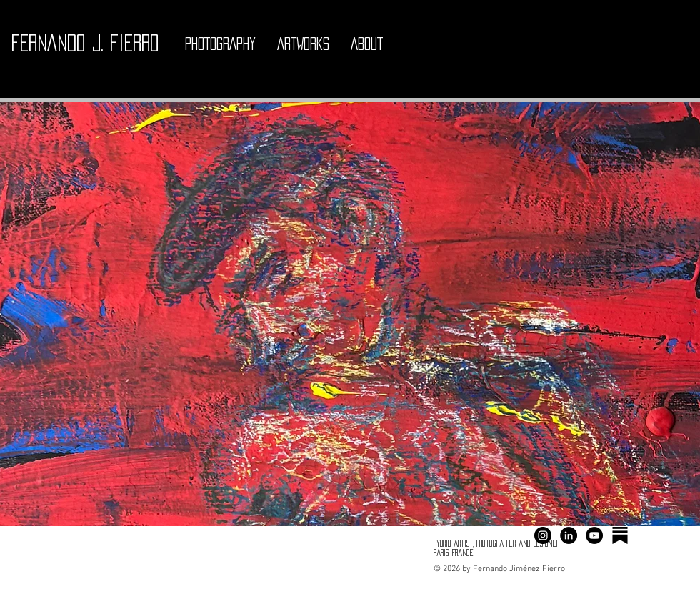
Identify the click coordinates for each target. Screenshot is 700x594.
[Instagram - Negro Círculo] (543, 535)
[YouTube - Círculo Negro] (594, 535)
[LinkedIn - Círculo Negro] (569, 535)
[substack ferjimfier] (620, 535)
